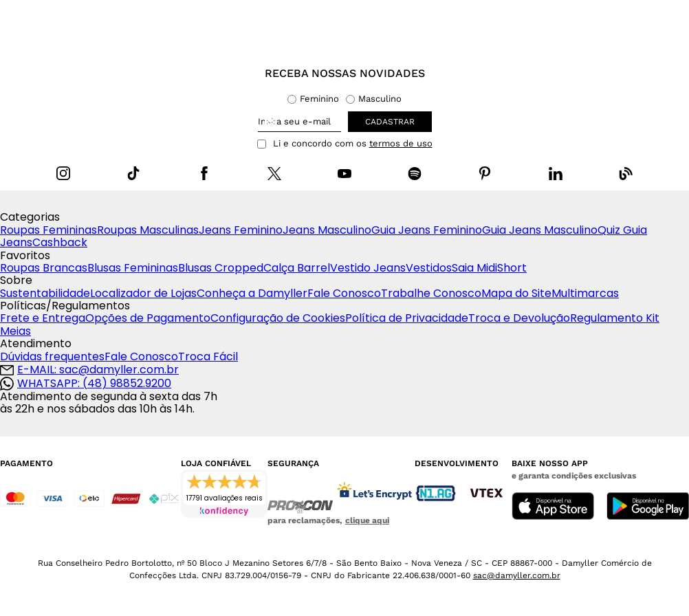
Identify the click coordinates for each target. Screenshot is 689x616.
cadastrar (390, 122)
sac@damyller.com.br (517, 575)
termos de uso (401, 144)
